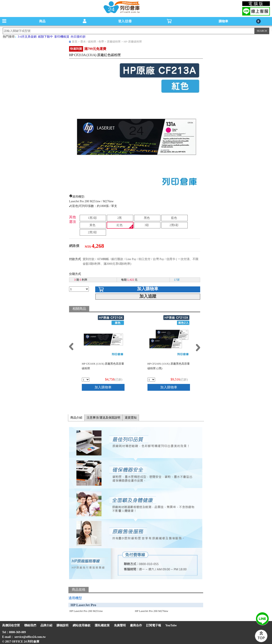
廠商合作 (136, 625)
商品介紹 (76, 418)
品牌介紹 (46, 625)
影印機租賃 (62, 37)
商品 (42, 21)
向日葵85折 (78, 37)
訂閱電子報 (154, 625)
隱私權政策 (102, 625)
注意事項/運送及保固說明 (103, 418)
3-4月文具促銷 (27, 37)
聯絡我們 (30, 625)
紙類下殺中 (45, 37)
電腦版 (256, 4)
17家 (177, 280)
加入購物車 (148, 289)
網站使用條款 (82, 625)
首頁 (75, 42)
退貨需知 (131, 418)
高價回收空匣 (11, 625)
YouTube (171, 625)
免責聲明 (120, 625)
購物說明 (62, 625)
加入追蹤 (148, 296)
